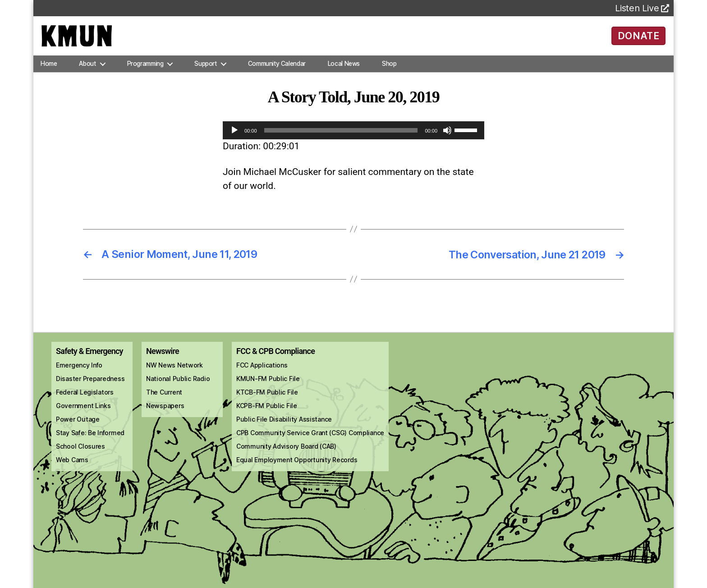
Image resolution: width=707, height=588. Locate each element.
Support (205, 74)
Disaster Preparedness (90, 389)
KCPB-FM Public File (267, 416)
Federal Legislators (85, 402)
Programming (145, 74)
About (87, 74)
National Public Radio (178, 389)
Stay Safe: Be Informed (90, 443)
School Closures (80, 457)
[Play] (234, 141)
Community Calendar (277, 74)
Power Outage (78, 430)
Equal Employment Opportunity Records (297, 470)
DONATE (639, 41)
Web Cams (72, 470)
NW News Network (174, 375)
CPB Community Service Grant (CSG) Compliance (310, 443)
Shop (389, 74)
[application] (353, 141)
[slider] (341, 141)
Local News (344, 74)
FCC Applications (262, 375)
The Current (164, 402)
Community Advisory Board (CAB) (286, 457)
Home (49, 74)
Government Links (83, 416)
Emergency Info (79, 375)
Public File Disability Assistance (284, 430)
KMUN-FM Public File (268, 389)
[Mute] (447, 141)
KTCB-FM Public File (267, 402)
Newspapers (165, 416)
